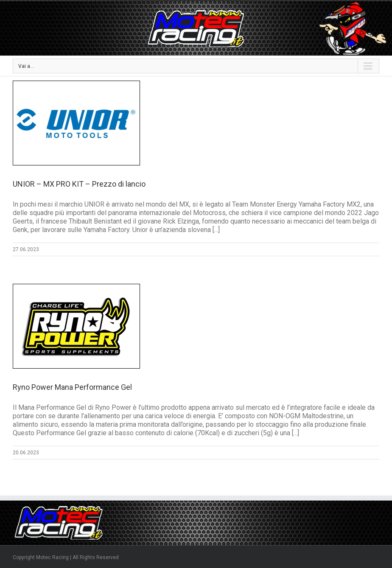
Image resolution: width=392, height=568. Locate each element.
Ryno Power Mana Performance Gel (72, 387)
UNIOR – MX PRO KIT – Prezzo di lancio (79, 184)
